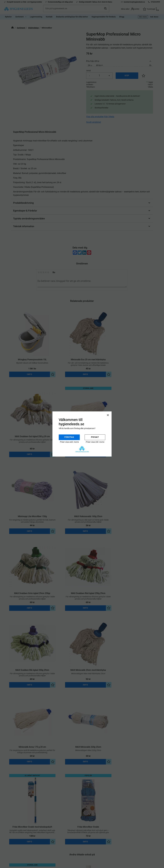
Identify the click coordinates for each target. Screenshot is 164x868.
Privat (95, 437)
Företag (69, 437)
